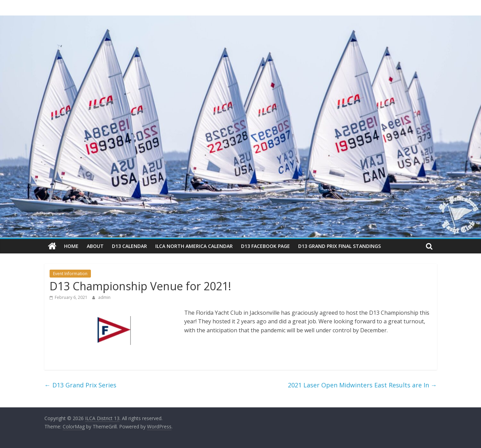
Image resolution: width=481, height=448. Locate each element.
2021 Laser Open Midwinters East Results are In (362, 385)
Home (71, 246)
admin (104, 297)
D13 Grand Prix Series (80, 385)
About (95, 246)
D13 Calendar (129, 246)
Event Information (70, 274)
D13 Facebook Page (265, 246)
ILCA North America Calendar (194, 246)
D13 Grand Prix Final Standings (339, 246)
